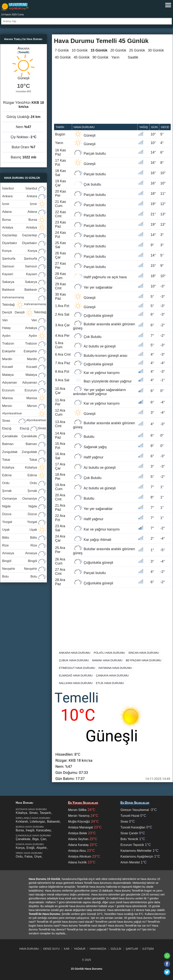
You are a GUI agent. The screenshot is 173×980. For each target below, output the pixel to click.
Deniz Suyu (51, 949)
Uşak (20, 530)
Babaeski (53, 822)
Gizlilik (116, 949)
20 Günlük (118, 50)
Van (20, 320)
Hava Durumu (29, 949)
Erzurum (20, 390)
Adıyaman (20, 383)
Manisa (20, 398)
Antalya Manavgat (80, 827)
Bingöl (20, 561)
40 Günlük (63, 57)
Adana (20, 212)
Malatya (20, 375)
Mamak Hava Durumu (107, 660)
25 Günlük (137, 50)
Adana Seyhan (78, 839)
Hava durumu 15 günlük (15, 7)
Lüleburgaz (37, 822)
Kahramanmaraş (24, 298)
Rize (20, 545)
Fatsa (28, 857)
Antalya (20, 227)
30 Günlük (156, 50)
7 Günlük (62, 50)
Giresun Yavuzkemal (135, 810)
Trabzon (20, 343)
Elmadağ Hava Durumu (76, 675)
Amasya (20, 553)
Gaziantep (20, 235)
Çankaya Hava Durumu (112, 675)
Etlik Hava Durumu (110, 683)
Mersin (20, 406)
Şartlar (132, 949)
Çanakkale (20, 436)
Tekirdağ (24, 306)
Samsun (20, 266)
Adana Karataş (78, 845)
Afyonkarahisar (24, 414)
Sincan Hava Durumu (144, 653)
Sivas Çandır (129, 833)
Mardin (20, 359)
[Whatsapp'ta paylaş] (167, 956)
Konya (20, 251)
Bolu (20, 576)
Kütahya (20, 467)
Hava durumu (84, 127)
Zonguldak (20, 452)
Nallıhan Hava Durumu (76, 683)
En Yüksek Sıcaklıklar (83, 803)
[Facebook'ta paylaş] (167, 964)
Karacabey (44, 830)
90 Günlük (100, 57)
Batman (20, 444)
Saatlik (133, 57)
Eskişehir (20, 351)
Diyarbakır (20, 243)
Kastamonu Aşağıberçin (137, 857)
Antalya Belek (77, 833)
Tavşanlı (45, 813)
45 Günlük (82, 57)
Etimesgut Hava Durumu (77, 668)
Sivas (24, 422)
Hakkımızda (98, 949)
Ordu (20, 483)
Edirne (20, 475)
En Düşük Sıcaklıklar (135, 803)
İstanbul (20, 188)
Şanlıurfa (20, 259)
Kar (67, 949)
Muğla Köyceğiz (79, 822)
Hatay (20, 328)
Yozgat (20, 522)
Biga (35, 839)
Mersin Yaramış (79, 816)
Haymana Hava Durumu (115, 668)
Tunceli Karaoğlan (133, 827)
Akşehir (42, 848)
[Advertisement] (112, 94)
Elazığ (16, 428)
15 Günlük (99, 50)
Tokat (20, 460)
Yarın (115, 57)
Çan (43, 839)
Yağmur (80, 949)
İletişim (148, 949)
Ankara (20, 196)
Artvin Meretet (130, 862)
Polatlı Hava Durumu (109, 653)
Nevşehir (20, 569)
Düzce (20, 514)
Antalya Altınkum (80, 857)
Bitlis (20, 538)
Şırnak (20, 491)
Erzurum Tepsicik (132, 845)
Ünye (38, 857)
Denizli (13, 312)
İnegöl (30, 830)
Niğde (20, 506)
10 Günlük (80, 50)
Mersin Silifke (77, 810)
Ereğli (31, 848)
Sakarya (20, 282)
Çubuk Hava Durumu (74, 660)
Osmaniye (20, 499)
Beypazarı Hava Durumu (143, 660)
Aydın (20, 336)
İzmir (20, 204)
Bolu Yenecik (129, 839)
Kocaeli (20, 367)
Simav (33, 813)
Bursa (20, 220)
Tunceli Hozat (130, 816)
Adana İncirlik (77, 862)
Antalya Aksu (77, 851)
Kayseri (20, 274)
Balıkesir (20, 290)
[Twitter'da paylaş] (167, 972)
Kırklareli (22, 822)
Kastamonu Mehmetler (136, 851)
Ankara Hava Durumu (75, 653)
